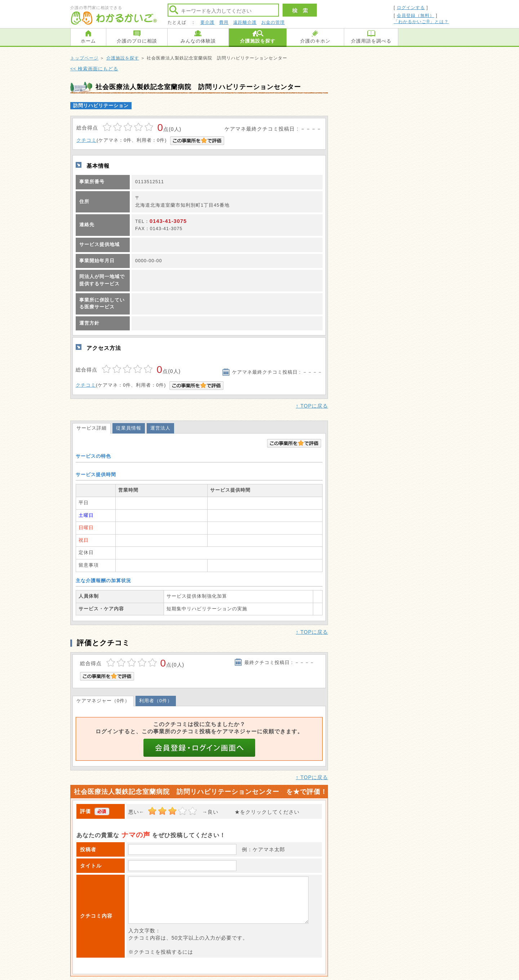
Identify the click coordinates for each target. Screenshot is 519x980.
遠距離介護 (245, 22)
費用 (224, 22)
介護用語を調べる (371, 41)
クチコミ (86, 140)
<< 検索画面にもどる (94, 69)
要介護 (207, 22)
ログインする (411, 8)
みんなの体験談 (198, 41)
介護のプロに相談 (137, 41)
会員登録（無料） (416, 16)
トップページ (84, 58)
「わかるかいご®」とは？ (421, 22)
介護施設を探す (258, 41)
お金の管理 (273, 22)
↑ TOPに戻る (312, 406)
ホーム (88, 41)
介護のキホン (315, 41)
